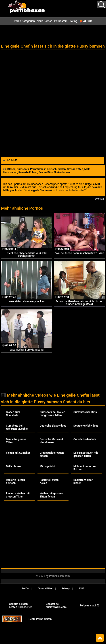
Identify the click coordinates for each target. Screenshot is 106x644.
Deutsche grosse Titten (16, 441)
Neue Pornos (45, 21)
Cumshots (23, 169)
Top (100, 638)
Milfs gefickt (47, 466)
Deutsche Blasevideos (53, 426)
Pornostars (61, 21)
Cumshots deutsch (85, 439)
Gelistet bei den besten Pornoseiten (21, 606)
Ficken (62, 169)
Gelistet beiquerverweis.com (56, 606)
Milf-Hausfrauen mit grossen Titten (86, 454)
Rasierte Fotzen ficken (49, 481)
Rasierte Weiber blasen (83, 481)
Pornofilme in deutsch (43, 169)
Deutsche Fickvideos (86, 426)
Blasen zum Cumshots (13, 414)
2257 (81, 589)
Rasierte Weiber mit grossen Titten (18, 495)
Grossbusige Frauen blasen (52, 454)
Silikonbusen (62, 172)
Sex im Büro (46, 172)
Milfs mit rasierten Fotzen (84, 468)
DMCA (25, 589)
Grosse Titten (75, 169)
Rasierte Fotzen (28, 172)
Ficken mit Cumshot (18, 453)
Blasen (11, 169)
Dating (73, 21)
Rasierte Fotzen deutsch (16, 481)
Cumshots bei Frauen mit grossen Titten (52, 414)
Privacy (66, 589)
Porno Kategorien (24, 21)
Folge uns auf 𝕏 (89, 606)
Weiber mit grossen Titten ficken (51, 495)
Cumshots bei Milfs (85, 412)
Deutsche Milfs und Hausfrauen (51, 441)
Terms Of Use (45, 589)
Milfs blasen (13, 466)
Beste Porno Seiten (40, 619)
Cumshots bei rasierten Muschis (17, 427)
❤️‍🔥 (86, 21)
